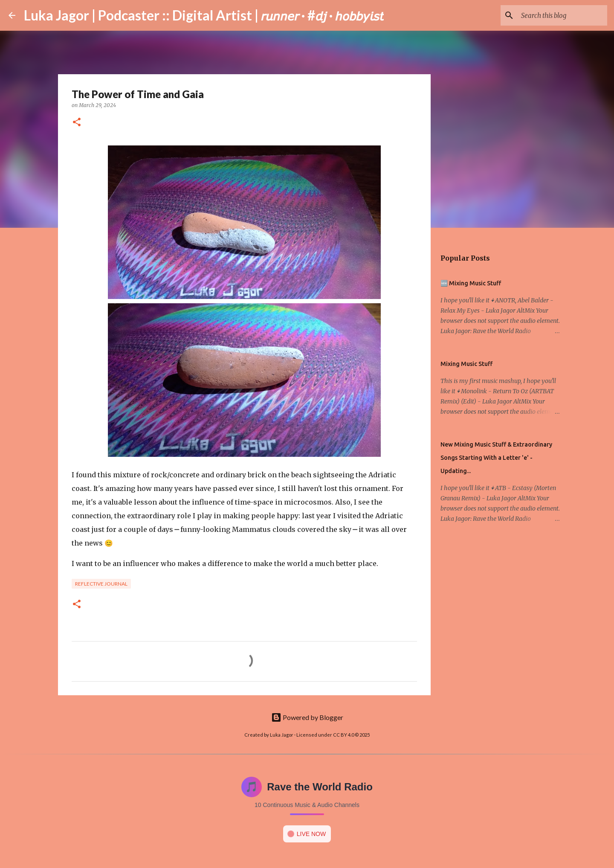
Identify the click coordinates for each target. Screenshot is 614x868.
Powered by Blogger (307, 717)
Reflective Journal (101, 584)
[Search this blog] (562, 15)
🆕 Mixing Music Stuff (471, 283)
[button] (77, 123)
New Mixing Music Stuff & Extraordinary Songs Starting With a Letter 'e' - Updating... (496, 458)
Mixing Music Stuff (466, 364)
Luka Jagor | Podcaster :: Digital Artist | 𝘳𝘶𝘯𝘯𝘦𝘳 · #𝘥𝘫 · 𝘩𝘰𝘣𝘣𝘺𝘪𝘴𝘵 (204, 15)
